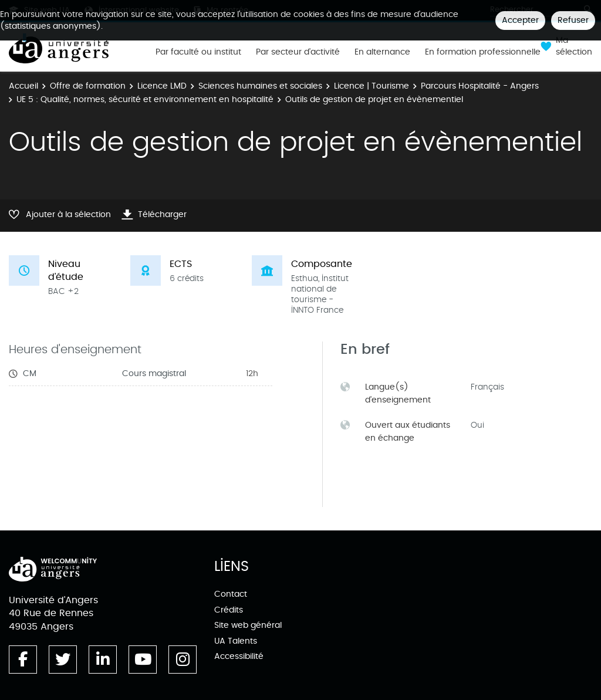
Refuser (573, 20)
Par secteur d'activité (298, 52)
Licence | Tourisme (372, 86)
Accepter (520, 20)
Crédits (229, 610)
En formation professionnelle (483, 52)
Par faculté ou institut (198, 52)
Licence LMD (162, 86)
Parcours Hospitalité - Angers (480, 86)
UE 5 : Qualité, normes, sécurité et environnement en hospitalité (145, 99)
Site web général (248, 625)
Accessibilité (239, 656)
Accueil (23, 86)
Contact (231, 594)
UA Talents (236, 641)
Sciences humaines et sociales (260, 86)
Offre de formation (88, 86)
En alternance (382, 52)
